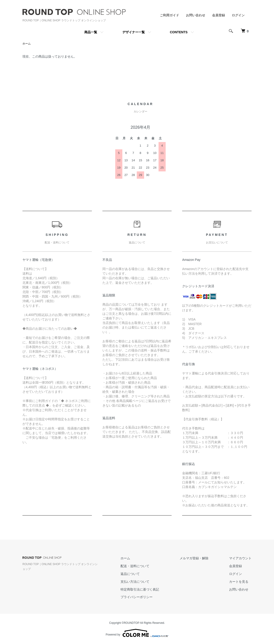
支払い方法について (135, 582)
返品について (130, 574)
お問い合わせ (196, 15)
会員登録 (219, 15)
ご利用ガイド (170, 15)
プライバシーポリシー (137, 597)
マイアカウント (240, 558)
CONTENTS (179, 32)
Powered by (137, 633)
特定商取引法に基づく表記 (140, 589)
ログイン (238, 15)
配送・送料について (135, 566)
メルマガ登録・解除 (194, 558)
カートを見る (239, 582)
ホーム (27, 44)
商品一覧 (91, 32)
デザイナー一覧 (134, 32)
